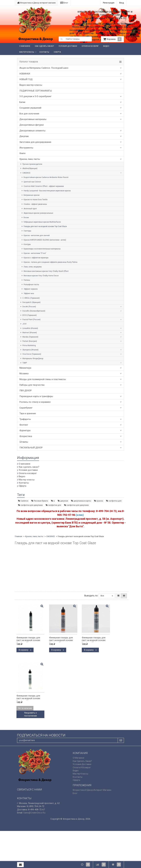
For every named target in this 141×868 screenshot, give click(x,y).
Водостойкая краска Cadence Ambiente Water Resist (45, 177)
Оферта (57, 52)
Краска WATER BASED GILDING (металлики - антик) (43, 240)
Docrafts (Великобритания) (33, 311)
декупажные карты (81, 501)
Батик (22, 102)
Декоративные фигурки (32, 125)
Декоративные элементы (32, 131)
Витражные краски (30, 195)
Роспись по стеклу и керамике (35, 402)
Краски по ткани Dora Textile (34, 200)
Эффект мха (27, 293)
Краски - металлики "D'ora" (34, 253)
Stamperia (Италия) (29, 350)
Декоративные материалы (33, 119)
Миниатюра (25, 368)
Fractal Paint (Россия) (30, 320)
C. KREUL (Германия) (30, 298)
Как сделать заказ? (44, 46)
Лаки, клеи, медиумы (31, 267)
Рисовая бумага (40, 501)
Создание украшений (30, 108)
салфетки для (53, 505)
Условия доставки (68, 46)
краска (99, 501)
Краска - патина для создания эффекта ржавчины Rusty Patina (49, 262)
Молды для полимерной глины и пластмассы (43, 379)
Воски (25, 218)
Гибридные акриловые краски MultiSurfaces (41, 222)
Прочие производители (31, 164)
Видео (106, 46)
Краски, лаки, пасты (30, 159)
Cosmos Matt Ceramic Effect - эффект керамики (42, 186)
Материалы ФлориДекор (31, 359)
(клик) (80, 515)
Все (107, 596)
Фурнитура (25, 430)
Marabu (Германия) (29, 337)
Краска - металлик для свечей (35, 235)
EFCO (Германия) (28, 315)
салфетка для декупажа (30, 505)
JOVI (23, 324)
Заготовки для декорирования (35, 142)
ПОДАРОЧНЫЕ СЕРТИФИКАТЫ (36, 91)
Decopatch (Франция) (30, 302)
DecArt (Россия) (28, 307)
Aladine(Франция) (29, 168)
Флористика (26, 436)
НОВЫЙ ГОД (26, 79)
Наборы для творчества (32, 385)
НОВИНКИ (25, 74)
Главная (18, 536)
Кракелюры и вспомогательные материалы (41, 249)
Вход (122, 3)
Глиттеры (26, 231)
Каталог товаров (29, 62)
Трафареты (25, 419)
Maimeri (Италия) (28, 333)
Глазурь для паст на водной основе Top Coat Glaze (44, 226)
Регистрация (109, 3)
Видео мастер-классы (31, 85)
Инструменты (26, 148)
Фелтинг (24, 425)
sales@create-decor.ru (34, 813)
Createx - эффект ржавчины (34, 204)
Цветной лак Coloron (31, 182)
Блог (64, 3)
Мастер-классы (27, 52)
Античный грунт (29, 209)
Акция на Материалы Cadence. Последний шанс (44, 68)
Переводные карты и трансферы (36, 396)
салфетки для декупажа (76, 505)
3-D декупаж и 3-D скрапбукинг (35, 96)
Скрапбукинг (26, 408)
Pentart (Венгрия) (28, 341)
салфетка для (114, 501)
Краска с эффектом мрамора (35, 258)
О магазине (25, 46)
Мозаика (24, 374)
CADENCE (25, 173)
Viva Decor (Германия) (30, 354)
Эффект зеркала (29, 289)
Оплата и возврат (90, 46)
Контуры (26, 244)
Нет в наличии (25, 708)
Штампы (24, 442)
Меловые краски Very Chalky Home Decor (40, 276)
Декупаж (24, 136)
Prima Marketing (28, 345)
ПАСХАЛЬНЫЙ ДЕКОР (31, 448)
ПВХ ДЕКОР (26, 391)
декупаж (63, 501)
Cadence (23, 501)
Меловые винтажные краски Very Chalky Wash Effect (45, 271)
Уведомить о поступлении (30, 714)
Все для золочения (29, 114)
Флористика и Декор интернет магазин (36, 3)
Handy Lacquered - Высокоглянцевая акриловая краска (46, 191)
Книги (22, 153)
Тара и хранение (28, 413)
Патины (25, 280)
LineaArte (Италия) (29, 328)
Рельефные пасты (30, 285)
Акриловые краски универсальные (37, 213)
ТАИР (23, 363)
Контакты (44, 52)
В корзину (25, 650)
